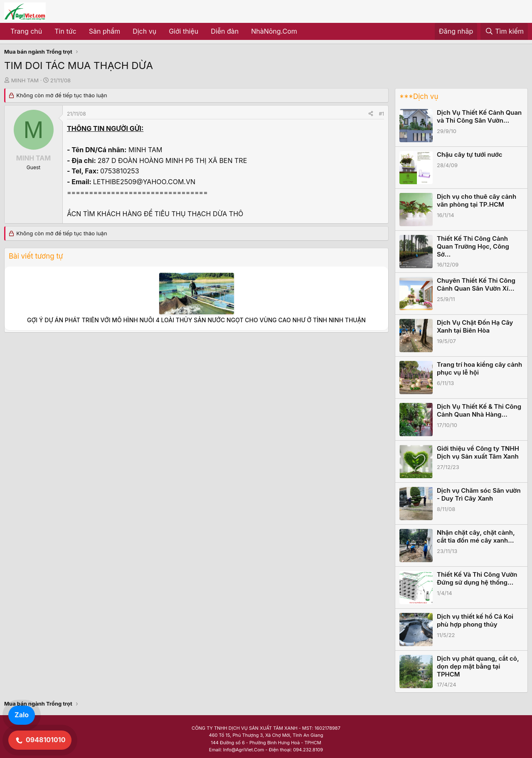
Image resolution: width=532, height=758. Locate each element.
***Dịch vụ (419, 96)
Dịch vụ (144, 31)
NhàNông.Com (274, 31)
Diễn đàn (225, 31)
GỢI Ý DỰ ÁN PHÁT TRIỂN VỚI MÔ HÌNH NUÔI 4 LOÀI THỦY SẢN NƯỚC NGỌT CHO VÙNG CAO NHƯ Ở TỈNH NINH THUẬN (196, 320)
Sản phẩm (105, 31)
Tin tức (65, 31)
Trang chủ (26, 31)
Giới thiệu (183, 31)
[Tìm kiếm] (504, 32)
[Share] (371, 114)
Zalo (22, 715)
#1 (382, 114)
